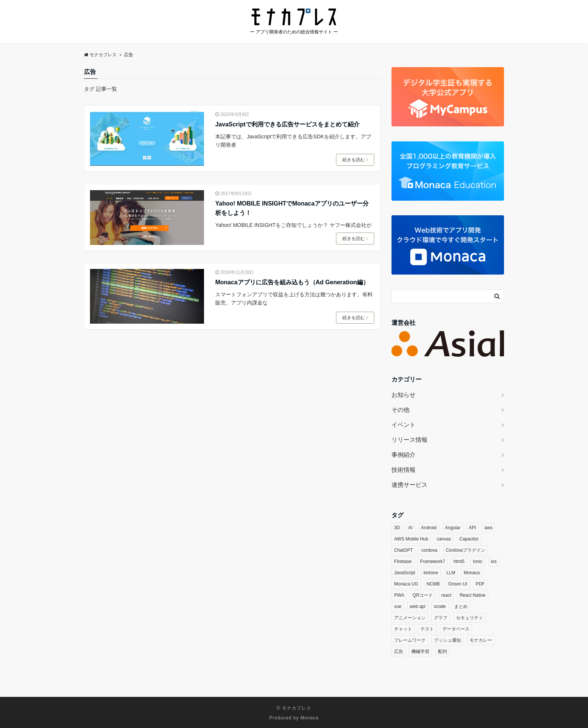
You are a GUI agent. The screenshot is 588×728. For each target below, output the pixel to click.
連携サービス (409, 485)
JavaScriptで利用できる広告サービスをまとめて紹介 (287, 124)
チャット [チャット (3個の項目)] (403, 629)
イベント (403, 425)
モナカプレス (297, 708)
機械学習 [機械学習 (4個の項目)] (420, 651)
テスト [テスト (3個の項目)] (427, 629)
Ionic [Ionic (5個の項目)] (478, 561)
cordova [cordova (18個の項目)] (429, 550)
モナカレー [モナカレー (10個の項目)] (481, 640)
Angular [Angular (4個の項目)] (452, 528)
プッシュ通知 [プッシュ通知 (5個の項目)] (447, 640)
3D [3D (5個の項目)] (397, 528)
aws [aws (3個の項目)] (488, 528)
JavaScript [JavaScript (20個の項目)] (405, 573)
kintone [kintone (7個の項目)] (431, 573)
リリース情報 (409, 440)
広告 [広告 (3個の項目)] (399, 651)
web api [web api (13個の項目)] (418, 606)
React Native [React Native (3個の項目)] (473, 595)
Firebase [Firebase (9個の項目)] (403, 561)
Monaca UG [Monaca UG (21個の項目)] (406, 584)
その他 (400, 410)
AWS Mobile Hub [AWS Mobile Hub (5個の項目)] (411, 539)
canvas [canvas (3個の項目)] (444, 539)
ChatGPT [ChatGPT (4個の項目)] (403, 550)
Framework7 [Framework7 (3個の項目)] (433, 561)
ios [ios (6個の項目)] (494, 561)
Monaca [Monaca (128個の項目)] (472, 573)
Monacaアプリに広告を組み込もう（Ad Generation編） (292, 282)
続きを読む (355, 160)
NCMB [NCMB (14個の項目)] (433, 584)
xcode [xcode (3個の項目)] (440, 606)
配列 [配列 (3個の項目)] (442, 651)
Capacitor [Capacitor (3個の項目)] (469, 539)
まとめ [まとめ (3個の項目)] (461, 606)
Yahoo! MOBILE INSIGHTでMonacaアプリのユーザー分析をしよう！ (292, 208)
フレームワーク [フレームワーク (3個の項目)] (410, 640)
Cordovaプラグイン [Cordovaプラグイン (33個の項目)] (466, 550)
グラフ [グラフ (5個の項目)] (441, 618)
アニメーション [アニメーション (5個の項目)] (410, 618)
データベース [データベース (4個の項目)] (456, 629)
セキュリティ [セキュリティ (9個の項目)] (469, 618)
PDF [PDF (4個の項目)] (480, 584)
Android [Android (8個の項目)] (429, 528)
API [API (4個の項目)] (472, 528)
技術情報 (403, 470)
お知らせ (403, 395)
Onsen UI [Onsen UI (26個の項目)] (458, 584)
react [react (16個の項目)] (446, 595)
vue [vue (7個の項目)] (398, 606)
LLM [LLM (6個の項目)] (451, 573)
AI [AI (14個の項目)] (410, 528)
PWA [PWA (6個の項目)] (399, 595)
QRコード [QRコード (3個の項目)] (423, 595)
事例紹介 (403, 455)
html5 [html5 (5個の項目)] (459, 561)
